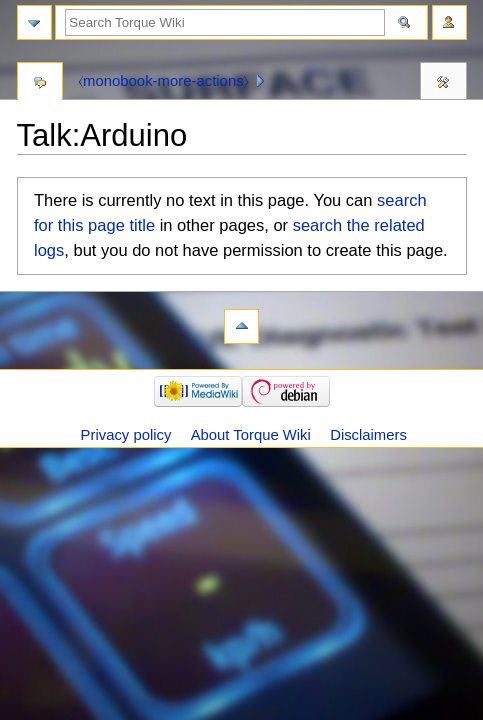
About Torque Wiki (251, 435)
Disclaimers (368, 435)
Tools (443, 83)
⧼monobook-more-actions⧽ (163, 81)
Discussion (40, 83)
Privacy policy (126, 435)
